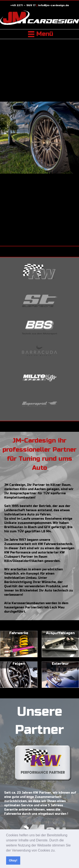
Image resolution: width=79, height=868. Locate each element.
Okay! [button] (13, 860)
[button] (57, 851)
